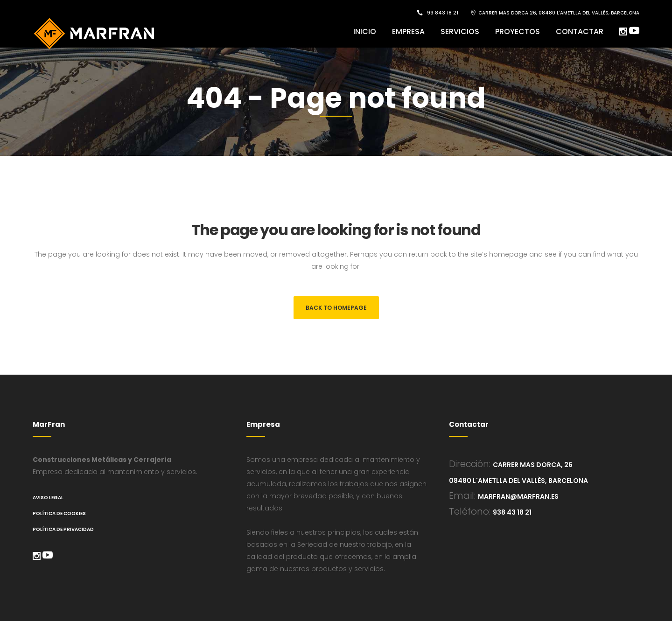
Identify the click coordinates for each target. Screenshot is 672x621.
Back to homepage (336, 308)
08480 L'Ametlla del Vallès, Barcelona (518, 481)
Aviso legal (48, 498)
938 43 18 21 (512, 512)
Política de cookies (59, 513)
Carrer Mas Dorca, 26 (533, 465)
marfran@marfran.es (518, 496)
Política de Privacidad (63, 529)
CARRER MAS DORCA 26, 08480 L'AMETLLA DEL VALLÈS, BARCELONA (559, 13)
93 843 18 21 (443, 13)
